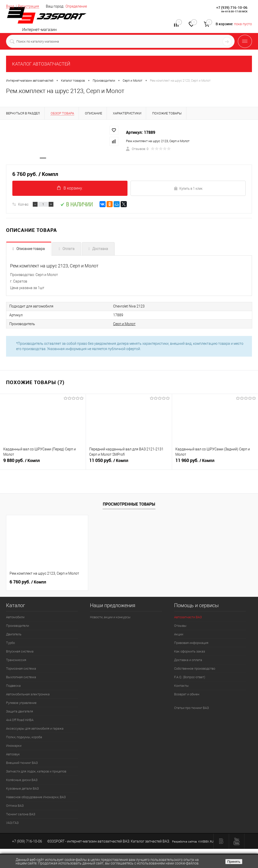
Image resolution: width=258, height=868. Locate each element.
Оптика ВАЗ (15, 806)
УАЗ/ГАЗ (12, 823)
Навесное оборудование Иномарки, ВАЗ (36, 797)
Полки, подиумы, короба (24, 737)
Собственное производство (195, 669)
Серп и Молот (116, 324)
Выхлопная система (21, 677)
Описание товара (31, 249)
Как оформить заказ (190, 651)
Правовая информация (191, 643)
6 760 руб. (28, 582)
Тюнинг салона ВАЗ (21, 814)
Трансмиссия (16, 660)
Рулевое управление (21, 703)
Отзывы (180, 626)
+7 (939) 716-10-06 (232, 7)
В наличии (76, 205)
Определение (76, 6)
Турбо (10, 643)
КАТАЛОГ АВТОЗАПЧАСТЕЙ (41, 64)
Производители (18, 626)
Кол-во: (24, 205)
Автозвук (13, 754)
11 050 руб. (129, 463)
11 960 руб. (215, 463)
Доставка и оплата (188, 660)
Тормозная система (21, 669)
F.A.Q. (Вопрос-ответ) (190, 677)
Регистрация (28, 6)
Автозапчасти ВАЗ (188, 617)
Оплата (69, 249)
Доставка (100, 249)
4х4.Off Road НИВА (20, 720)
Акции (179, 634)
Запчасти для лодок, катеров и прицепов (36, 771)
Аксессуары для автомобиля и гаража (35, 728)
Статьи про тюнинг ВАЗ (191, 708)
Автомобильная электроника (28, 694)
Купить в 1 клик (188, 189)
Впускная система (20, 651)
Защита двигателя (20, 711)
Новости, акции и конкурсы (110, 617)
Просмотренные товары (129, 504)
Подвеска (13, 686)
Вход (10, 6)
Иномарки (14, 746)
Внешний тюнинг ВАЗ (22, 763)
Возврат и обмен (187, 694)
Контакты (181, 686)
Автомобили (15, 617)
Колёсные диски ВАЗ (22, 780)
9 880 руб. (43, 463)
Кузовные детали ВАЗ (22, 788)
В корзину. (70, 188)
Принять (234, 862)
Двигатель (14, 634)
